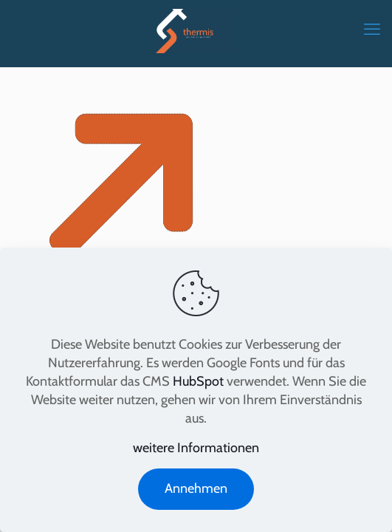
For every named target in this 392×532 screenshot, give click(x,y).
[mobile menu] (372, 30)
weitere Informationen (196, 448)
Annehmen (196, 488)
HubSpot (198, 381)
